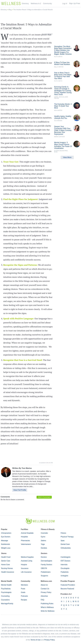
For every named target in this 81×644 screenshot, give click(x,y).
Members (24, 585)
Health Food (6, 557)
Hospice (24, 565)
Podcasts (24, 596)
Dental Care (65, 544)
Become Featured (67, 589)
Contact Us (45, 589)
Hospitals (24, 537)
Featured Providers (68, 585)
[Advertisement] (40, 17)
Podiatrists (65, 572)
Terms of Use (36, 640)
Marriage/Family (7, 604)
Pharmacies (25, 541)
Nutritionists (5, 544)
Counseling (5, 596)
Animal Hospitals (27, 533)
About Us (44, 585)
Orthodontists (66, 548)
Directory (4, 10)
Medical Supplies (27, 557)
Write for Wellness (48, 611)
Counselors (5, 600)
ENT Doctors (65, 561)
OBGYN (44, 568)
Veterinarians (26, 544)
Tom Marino (27, 468)
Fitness (63, 533)
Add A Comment (44, 497)
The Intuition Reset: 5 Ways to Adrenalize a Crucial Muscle (33, 10)
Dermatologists (46, 561)
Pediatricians (46, 572)
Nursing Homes (7, 568)
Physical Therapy (67, 537)
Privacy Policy (46, 592)
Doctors (44, 557)
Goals (23, 592)
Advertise (44, 596)
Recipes (24, 600)
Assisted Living (27, 561)
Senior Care (6, 561)
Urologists (64, 576)
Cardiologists (65, 557)
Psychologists (6, 592)
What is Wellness (47, 607)
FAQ (43, 600)
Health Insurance (8, 572)
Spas (63, 541)
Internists (64, 565)
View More (67, 157)
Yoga (43, 544)
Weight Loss (6, 548)
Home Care (5, 565)
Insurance (25, 568)
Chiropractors (6, 533)
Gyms (43, 537)
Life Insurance (26, 572)
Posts (23, 589)
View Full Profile (20, 490)
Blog (10, 10)
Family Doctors (46, 565)
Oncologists (65, 568)
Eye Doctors (6, 537)
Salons (43, 541)
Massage (4, 541)
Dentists (44, 548)
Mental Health (6, 585)
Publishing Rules (47, 604)
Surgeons (44, 576)
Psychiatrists (6, 589)
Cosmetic (44, 533)
